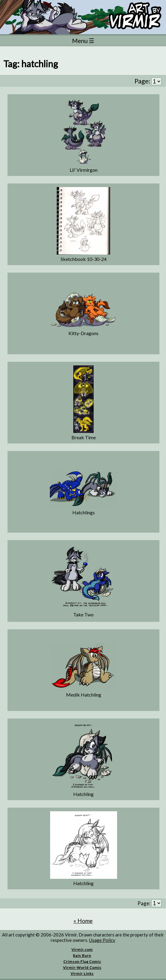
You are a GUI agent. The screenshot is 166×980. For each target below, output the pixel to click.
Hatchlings (84, 512)
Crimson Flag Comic (82, 962)
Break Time (84, 437)
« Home (83, 921)
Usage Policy (102, 940)
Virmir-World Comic (82, 968)
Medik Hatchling (84, 695)
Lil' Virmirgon (84, 170)
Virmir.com (82, 950)
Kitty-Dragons (83, 333)
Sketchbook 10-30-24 (84, 259)
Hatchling (83, 794)
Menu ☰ (83, 41)
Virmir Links (82, 974)
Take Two (83, 614)
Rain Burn (82, 956)
